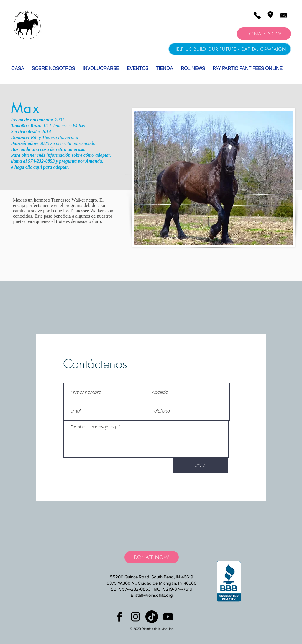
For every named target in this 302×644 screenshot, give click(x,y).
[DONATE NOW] (264, 34)
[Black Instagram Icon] (136, 617)
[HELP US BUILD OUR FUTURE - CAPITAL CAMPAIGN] (230, 49)
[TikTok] (152, 617)
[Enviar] (201, 465)
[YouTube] (168, 617)
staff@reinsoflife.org (154, 595)
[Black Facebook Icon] (119, 617)
